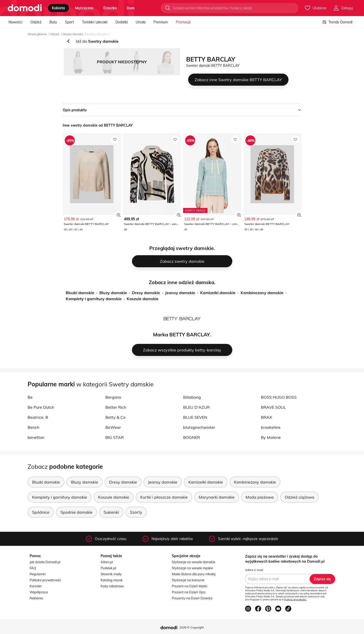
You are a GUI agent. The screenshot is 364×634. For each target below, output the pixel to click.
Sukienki (111, 512)
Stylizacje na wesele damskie (194, 562)
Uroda (141, 22)
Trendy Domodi (337, 22)
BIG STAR (115, 437)
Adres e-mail (254, 570)
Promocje (183, 22)
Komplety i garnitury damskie (94, 299)
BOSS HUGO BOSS (279, 397)
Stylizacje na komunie (188, 580)
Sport (69, 22)
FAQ (33, 568)
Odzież (36, 22)
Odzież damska (73, 34)
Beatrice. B (38, 417)
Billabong (192, 397)
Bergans (113, 397)
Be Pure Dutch (41, 407)
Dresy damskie (146, 293)
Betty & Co (115, 417)
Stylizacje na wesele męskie (192, 568)
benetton (36, 437)
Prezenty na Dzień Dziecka (192, 598)
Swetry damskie (97, 34)
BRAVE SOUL (273, 407)
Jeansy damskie (180, 293)
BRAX (266, 417)
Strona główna (37, 34)
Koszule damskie (143, 299)
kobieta (58, 8)
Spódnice (41, 512)
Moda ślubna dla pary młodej (194, 574)
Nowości (15, 22)
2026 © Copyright (192, 627)
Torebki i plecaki (95, 22)
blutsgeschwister (199, 427)
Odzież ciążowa (300, 497)
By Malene (271, 437)
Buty (53, 22)
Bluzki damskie (80, 293)
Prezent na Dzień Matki (190, 586)
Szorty (136, 512)
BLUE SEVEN (195, 417)
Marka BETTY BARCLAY (181, 334)
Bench (33, 427)
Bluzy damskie (113, 293)
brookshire (271, 427)
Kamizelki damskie (218, 293)
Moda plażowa (260, 497)
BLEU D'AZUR (196, 407)
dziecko (110, 8)
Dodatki (122, 22)
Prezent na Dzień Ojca (189, 592)
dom (131, 8)
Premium (161, 22)
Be (30, 397)
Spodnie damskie (77, 512)
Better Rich (116, 407)
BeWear (113, 427)
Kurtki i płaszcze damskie (164, 497)
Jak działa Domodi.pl (45, 562)
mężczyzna (84, 8)
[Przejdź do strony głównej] (25, 8)
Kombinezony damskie (262, 293)
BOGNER (192, 437)
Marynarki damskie (217, 497)
